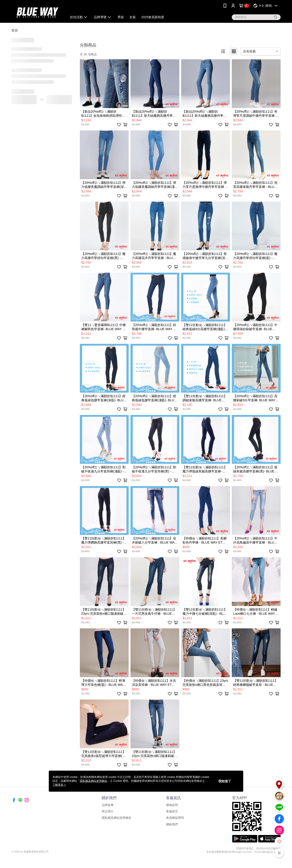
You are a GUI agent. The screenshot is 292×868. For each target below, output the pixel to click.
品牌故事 (108, 805)
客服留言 (172, 811)
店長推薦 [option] (249, 51)
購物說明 (172, 805)
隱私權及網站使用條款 (117, 818)
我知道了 (225, 781)
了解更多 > (59, 785)
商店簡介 (108, 811)
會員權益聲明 (175, 818)
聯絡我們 (172, 824)
